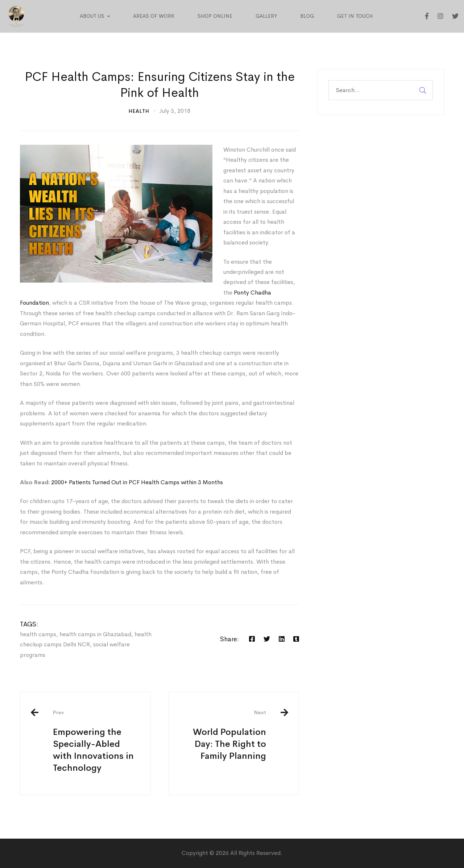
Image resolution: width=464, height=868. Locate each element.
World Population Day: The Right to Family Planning (223, 735)
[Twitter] (455, 16)
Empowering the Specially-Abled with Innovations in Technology (96, 741)
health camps (38, 634)
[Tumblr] (296, 639)
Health (139, 111)
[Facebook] (427, 16)
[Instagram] (440, 16)
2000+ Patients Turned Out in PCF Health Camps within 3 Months (137, 482)
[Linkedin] (282, 639)
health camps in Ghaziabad (95, 634)
